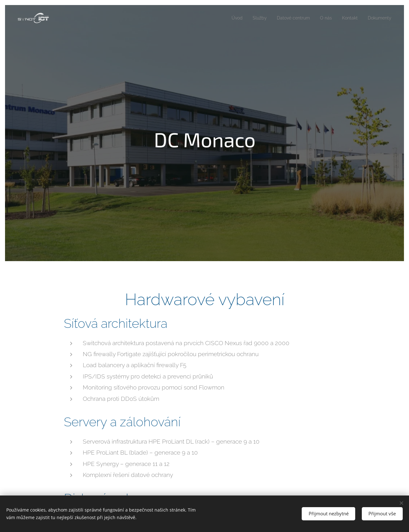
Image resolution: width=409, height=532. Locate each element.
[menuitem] (229, 18)
